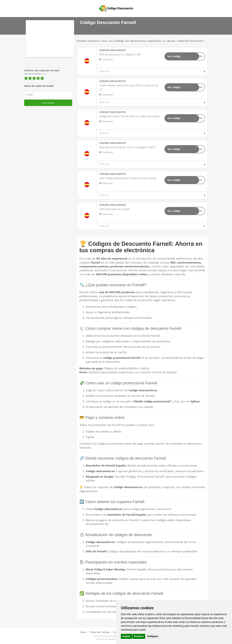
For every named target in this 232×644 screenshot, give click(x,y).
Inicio (83, 632)
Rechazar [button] (139, 636)
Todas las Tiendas (100, 632)
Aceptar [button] (126, 636)
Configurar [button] (152, 636)
